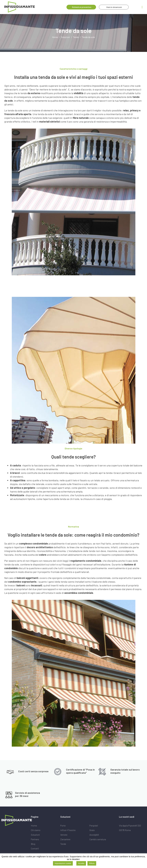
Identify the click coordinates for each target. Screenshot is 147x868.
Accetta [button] (81, 863)
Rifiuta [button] (92, 863)
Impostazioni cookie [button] (63, 863)
